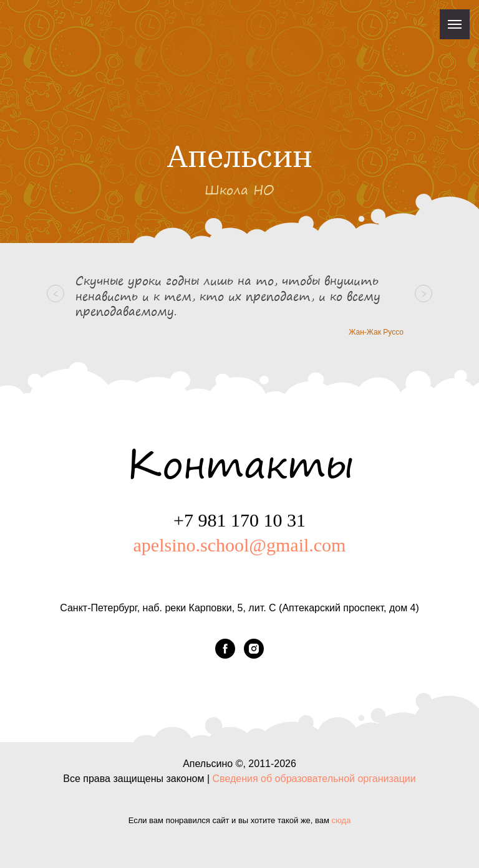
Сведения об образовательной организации (314, 779)
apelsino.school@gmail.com (240, 545)
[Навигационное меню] (455, 24)
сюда (341, 820)
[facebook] (225, 649)
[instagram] (254, 649)
